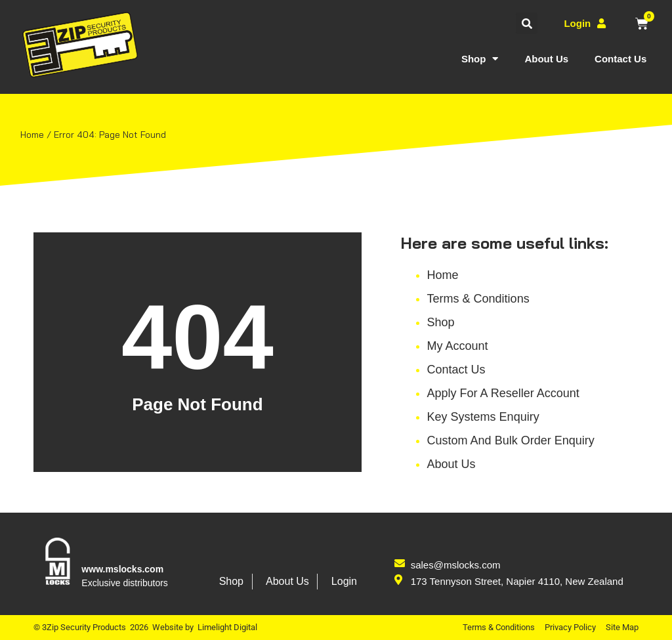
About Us (546, 59)
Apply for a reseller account (503, 398)
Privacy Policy (570, 627)
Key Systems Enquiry (483, 422)
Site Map (622, 627)
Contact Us (620, 59)
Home (443, 280)
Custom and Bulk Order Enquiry (511, 446)
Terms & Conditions (478, 304)
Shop (480, 59)
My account (458, 351)
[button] (527, 23)
